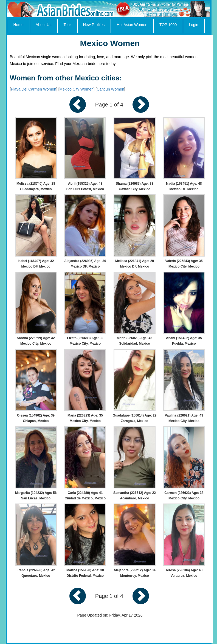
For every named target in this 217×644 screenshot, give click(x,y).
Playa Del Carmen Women (33, 89)
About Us (44, 25)
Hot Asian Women (132, 25)
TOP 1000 (168, 25)
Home (19, 25)
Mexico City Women (77, 89)
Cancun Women (110, 89)
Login (193, 25)
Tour (67, 25)
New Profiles (94, 25)
